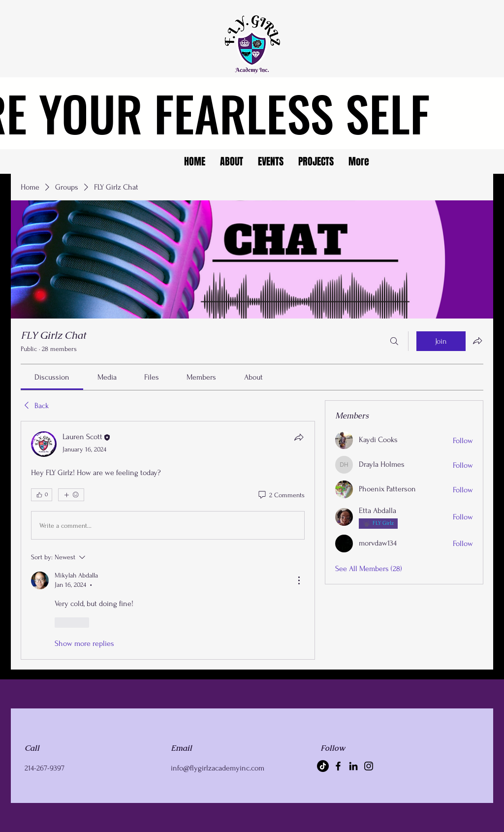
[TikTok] (323, 766)
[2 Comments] (281, 495)
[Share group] (477, 341)
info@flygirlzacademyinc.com (218, 768)
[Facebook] (338, 766)
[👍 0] (42, 495)
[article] (168, 540)
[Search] (394, 341)
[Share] (299, 437)
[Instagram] (369, 766)
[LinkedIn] (353, 766)
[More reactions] (71, 495)
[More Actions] (299, 580)
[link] (52, 377)
